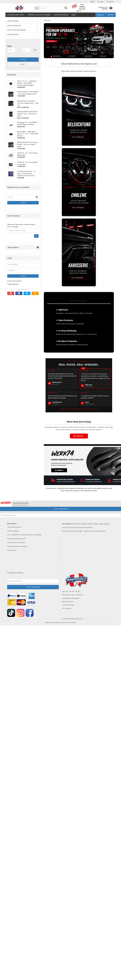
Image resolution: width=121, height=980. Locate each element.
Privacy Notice (12, 550)
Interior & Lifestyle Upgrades (39, 15)
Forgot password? (13, 284)
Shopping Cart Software (53, 622)
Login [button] (101, 2)
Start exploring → (79, 436)
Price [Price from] (9, 46)
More (74, 15)
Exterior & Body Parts (16, 15)
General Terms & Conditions (16, 542)
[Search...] (37, 8)
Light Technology (13, 21)
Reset (23, 64)
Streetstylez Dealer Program (16, 539)
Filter (23, 59)
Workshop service (61, 15)
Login (23, 203)
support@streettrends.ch (75, 619)
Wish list (110, 2)
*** (80, 11)
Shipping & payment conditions (17, 546)
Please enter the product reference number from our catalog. (21, 226)
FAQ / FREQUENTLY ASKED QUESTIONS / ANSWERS (24, 535)
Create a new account (14, 281)
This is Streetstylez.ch (14, 527)
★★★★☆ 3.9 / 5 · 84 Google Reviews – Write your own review (79, 409)
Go (36, 236)
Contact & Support (13, 531)
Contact (111, 15)
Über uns (100, 15)
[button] (93, 2)
